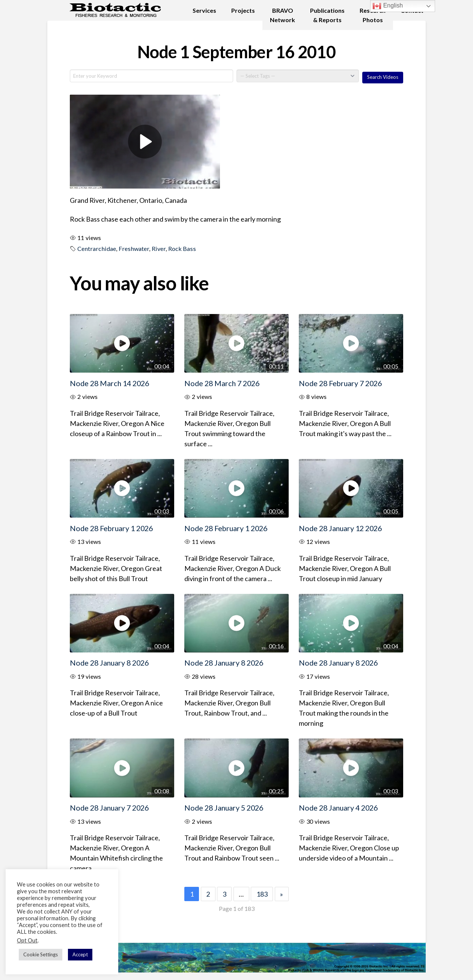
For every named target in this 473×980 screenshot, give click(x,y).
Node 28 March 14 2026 (109, 383)
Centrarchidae (97, 248)
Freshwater (134, 248)
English (388, 6)
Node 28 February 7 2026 (340, 383)
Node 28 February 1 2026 (111, 528)
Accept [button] (80, 954)
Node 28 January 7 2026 (109, 808)
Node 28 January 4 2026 (338, 808)
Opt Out (27, 940)
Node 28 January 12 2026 (340, 528)
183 (262, 894)
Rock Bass (182, 248)
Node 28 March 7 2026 (222, 383)
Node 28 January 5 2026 (224, 808)
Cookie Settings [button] (41, 954)
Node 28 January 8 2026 (109, 663)
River (159, 248)
